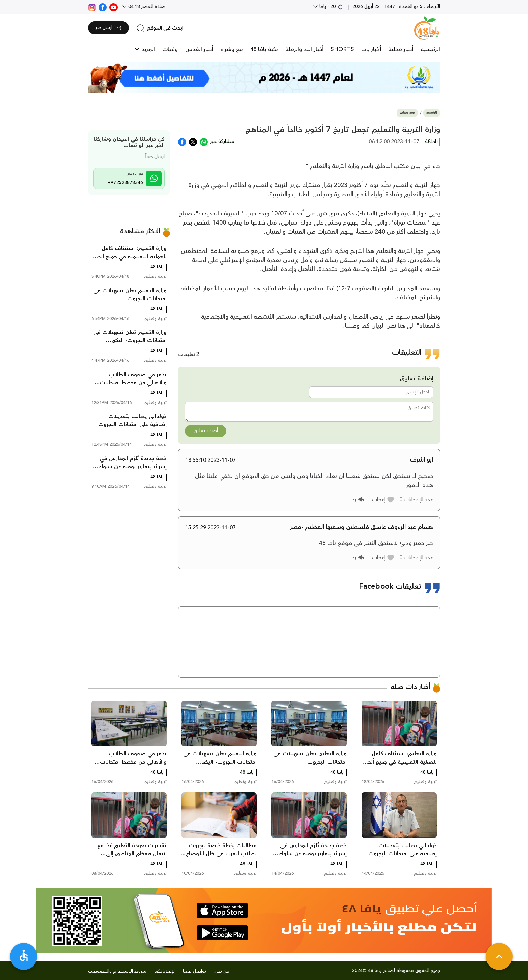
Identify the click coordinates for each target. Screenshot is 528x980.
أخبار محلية (401, 49)
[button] (383, 500)
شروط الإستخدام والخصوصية (117, 971)
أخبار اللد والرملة (304, 49)
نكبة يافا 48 (264, 49)
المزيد (147, 49)
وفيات (170, 49)
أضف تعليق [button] (206, 431)
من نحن (222, 971)
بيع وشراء (232, 49)
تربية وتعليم (407, 113)
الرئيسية (430, 49)
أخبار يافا (371, 49)
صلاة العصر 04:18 (146, 7)
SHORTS (342, 49)
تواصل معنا (195, 971)
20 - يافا (331, 7)
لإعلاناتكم (165, 971)
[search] (160, 28)
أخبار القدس (199, 49)
